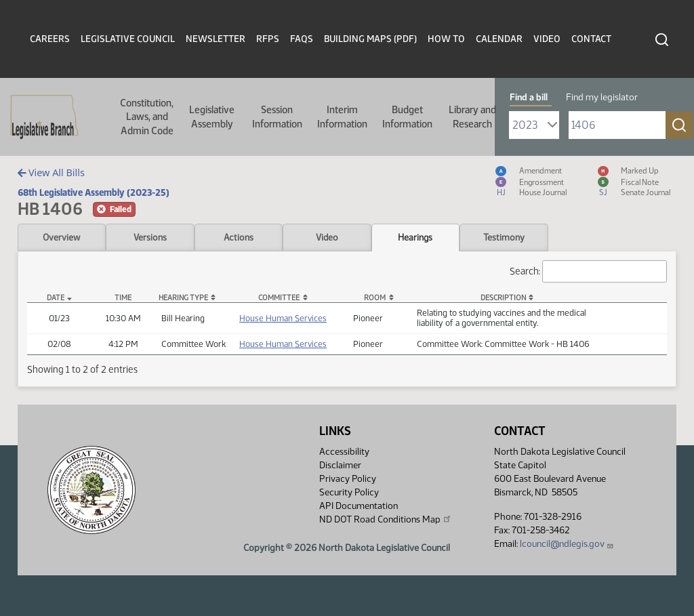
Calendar (499, 39)
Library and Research (472, 117)
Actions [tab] (239, 237)
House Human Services (283, 318)
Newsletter (216, 39)
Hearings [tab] (415, 237)
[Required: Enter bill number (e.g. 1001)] (617, 125)
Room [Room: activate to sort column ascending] (375, 298)
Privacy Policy (348, 479)
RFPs (268, 39)
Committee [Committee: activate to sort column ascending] (279, 298)
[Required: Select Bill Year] (534, 125)
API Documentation (359, 506)
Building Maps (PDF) (370, 39)
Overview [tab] (61, 237)
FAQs (302, 39)
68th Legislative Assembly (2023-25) (94, 192)
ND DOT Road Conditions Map (386, 519)
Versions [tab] (150, 237)
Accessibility (344, 452)
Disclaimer (340, 465)
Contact (591, 39)
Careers (50, 39)
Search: (588, 271)
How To (446, 39)
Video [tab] (327, 237)
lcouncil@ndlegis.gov (567, 544)
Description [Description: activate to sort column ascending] (503, 298)
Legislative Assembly (212, 117)
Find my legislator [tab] (602, 97)
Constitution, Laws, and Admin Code (147, 117)
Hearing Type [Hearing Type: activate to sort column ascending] (183, 298)
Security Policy (349, 492)
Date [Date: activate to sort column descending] (56, 298)
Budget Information (407, 117)
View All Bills (51, 172)
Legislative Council (128, 39)
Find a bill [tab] (529, 97)
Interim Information (342, 117)
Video (547, 39)
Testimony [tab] (504, 237)
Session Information (277, 117)
